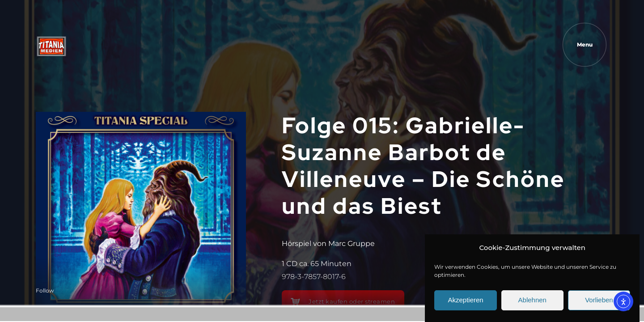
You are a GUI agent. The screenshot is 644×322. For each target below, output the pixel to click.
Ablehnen (532, 303)
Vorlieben (599, 303)
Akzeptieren (465, 303)
